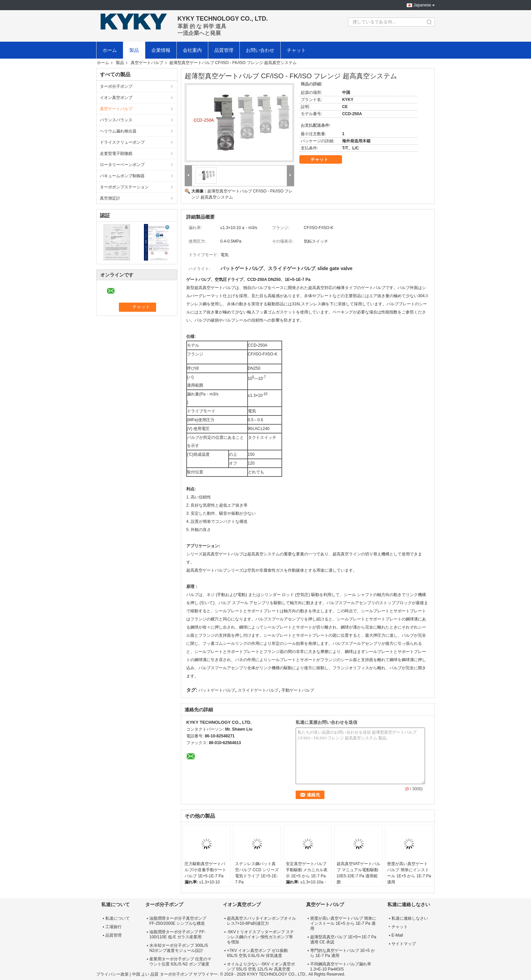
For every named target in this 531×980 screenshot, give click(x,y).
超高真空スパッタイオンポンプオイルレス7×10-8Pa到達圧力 (261, 921)
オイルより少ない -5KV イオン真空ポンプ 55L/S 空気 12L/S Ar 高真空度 (261, 967)
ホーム (110, 50)
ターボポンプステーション (124, 187)
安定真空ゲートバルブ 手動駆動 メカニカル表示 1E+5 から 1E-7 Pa (307, 870)
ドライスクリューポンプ (122, 142)
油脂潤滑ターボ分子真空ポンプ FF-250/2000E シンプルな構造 (178, 921)
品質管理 (224, 50)
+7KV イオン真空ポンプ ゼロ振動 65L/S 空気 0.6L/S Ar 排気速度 (257, 953)
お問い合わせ (260, 50)
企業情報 (161, 50)
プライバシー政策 (112, 974)
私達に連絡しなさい (410, 918)
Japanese (422, 5)
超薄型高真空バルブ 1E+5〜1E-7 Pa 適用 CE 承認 (343, 940)
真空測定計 (110, 198)
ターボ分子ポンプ (116, 86)
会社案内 (192, 50)
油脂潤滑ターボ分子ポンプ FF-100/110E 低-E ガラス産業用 (177, 934)
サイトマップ (404, 944)
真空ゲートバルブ (147, 63)
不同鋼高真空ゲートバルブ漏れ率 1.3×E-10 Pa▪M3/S (341, 967)
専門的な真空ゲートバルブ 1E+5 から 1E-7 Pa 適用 (343, 953)
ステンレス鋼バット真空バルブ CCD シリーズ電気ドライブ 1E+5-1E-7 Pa (257, 873)
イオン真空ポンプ (116, 98)
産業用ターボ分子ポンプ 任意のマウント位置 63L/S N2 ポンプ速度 (180, 962)
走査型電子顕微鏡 (116, 154)
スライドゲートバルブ (258, 690)
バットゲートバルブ (217, 690)
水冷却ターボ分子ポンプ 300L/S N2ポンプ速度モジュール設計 (179, 948)
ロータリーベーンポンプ (122, 165)
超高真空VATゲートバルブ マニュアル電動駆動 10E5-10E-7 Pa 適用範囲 (359, 873)
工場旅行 (113, 927)
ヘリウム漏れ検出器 (118, 131)
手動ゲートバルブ (298, 690)
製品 (134, 50)
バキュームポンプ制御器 (122, 176)
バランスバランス (116, 120)
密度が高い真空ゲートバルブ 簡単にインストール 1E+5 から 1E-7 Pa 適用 (409, 873)
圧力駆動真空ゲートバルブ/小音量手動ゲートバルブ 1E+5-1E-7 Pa (205, 870)
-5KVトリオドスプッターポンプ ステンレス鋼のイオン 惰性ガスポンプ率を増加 (260, 937)
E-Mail (397, 935)
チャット (296, 50)
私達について (118, 918)
